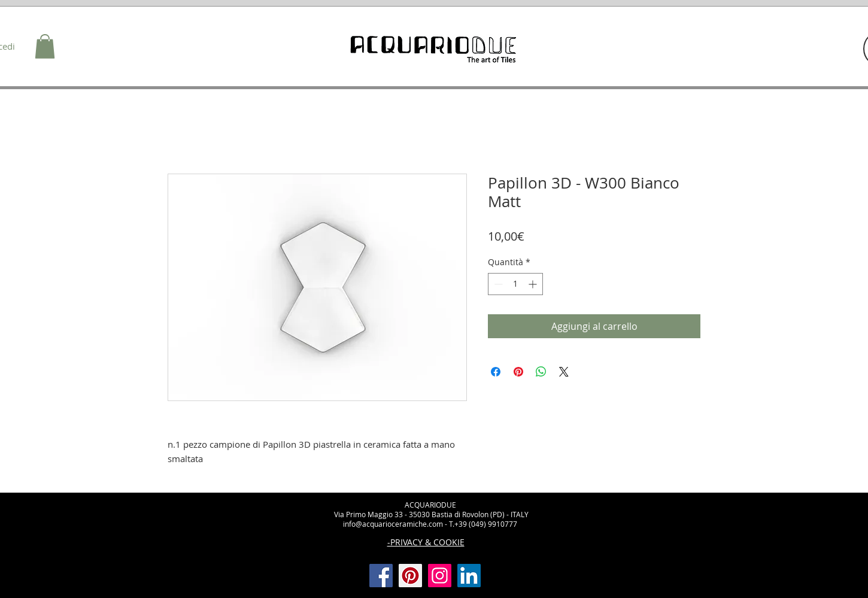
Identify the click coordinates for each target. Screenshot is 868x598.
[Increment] (534, 284)
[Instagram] (440, 576)
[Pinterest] (410, 576)
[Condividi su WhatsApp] (541, 372)
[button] (45, 46)
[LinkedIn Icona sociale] (469, 576)
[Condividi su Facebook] (496, 372)
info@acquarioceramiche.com (393, 524)
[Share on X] (564, 372)
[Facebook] (381, 576)
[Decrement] (497, 284)
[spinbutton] (515, 284)
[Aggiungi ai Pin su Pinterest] (518, 372)
